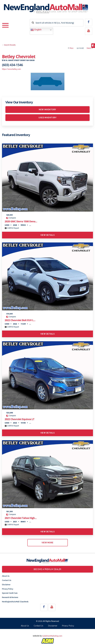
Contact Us (7, 580)
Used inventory (47, 118)
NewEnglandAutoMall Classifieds (15, 602)
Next (90, 48)
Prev (71, 48)
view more (47, 543)
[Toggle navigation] (5, 26)
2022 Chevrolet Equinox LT (20, 419)
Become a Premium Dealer (47, 569)
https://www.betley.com (11, 69)
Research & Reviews (10, 597)
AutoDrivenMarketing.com (52, 636)
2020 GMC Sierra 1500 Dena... (21, 221)
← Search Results (9, 45)
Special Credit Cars (10, 593)
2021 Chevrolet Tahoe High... (21, 518)
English (36, 30)
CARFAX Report (12, 228)
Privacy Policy (8, 589)
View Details (47, 235)
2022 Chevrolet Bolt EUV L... (20, 320)
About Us (6, 576)
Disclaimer (6, 585)
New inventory (47, 110)
